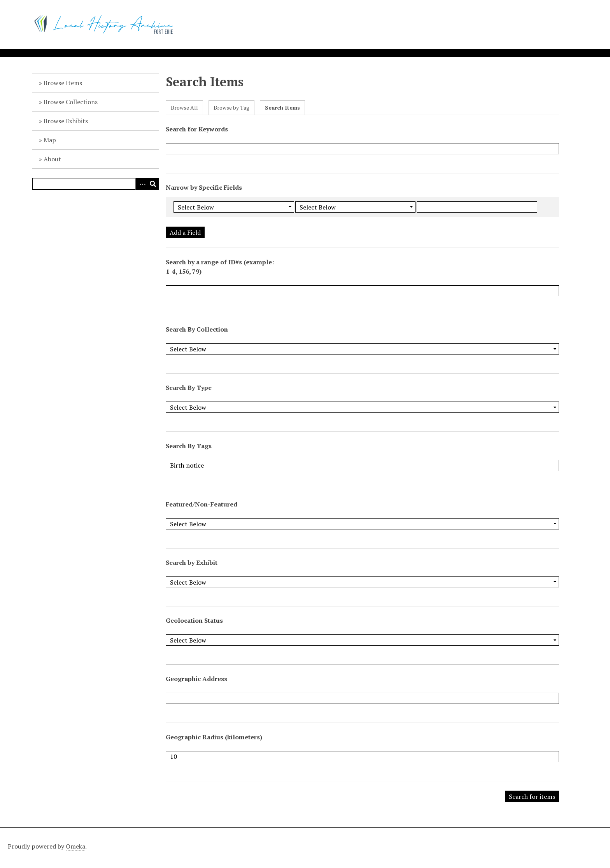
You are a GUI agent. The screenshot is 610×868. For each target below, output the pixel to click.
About (52, 159)
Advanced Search (141, 184)
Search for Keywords (197, 129)
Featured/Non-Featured (202, 504)
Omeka (75, 846)
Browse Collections (71, 102)
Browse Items (63, 83)
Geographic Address (196, 679)
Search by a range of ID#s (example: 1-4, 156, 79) (220, 267)
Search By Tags (189, 446)
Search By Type (189, 388)
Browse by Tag (231, 107)
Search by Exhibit (192, 562)
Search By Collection (197, 329)
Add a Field (185, 232)
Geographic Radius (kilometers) (214, 737)
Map (50, 140)
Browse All (184, 107)
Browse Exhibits (66, 121)
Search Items (282, 107)
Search (153, 184)
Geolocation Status (194, 620)
